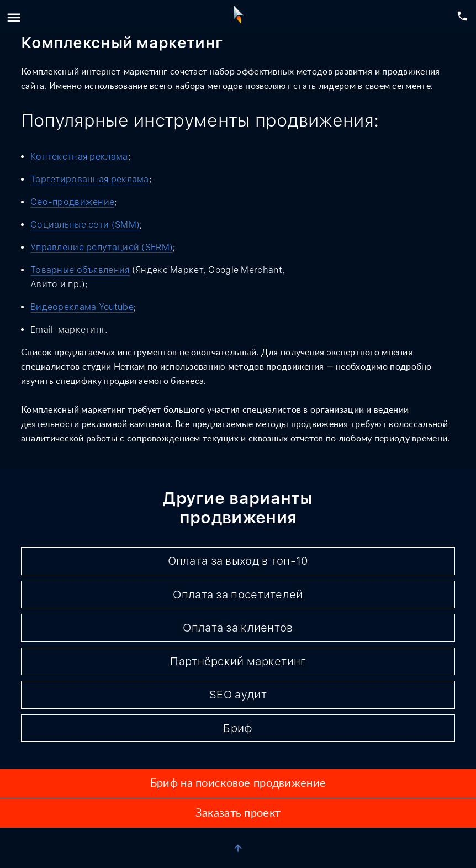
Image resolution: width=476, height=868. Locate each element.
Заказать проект (238, 813)
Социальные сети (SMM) (85, 225)
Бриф (238, 728)
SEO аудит (238, 695)
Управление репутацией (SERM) (102, 247)
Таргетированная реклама (90, 179)
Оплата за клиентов (238, 628)
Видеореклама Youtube (82, 307)
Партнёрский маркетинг (238, 661)
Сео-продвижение (72, 202)
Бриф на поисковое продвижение (238, 783)
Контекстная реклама (79, 157)
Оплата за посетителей (238, 595)
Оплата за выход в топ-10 (238, 561)
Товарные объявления (80, 270)
